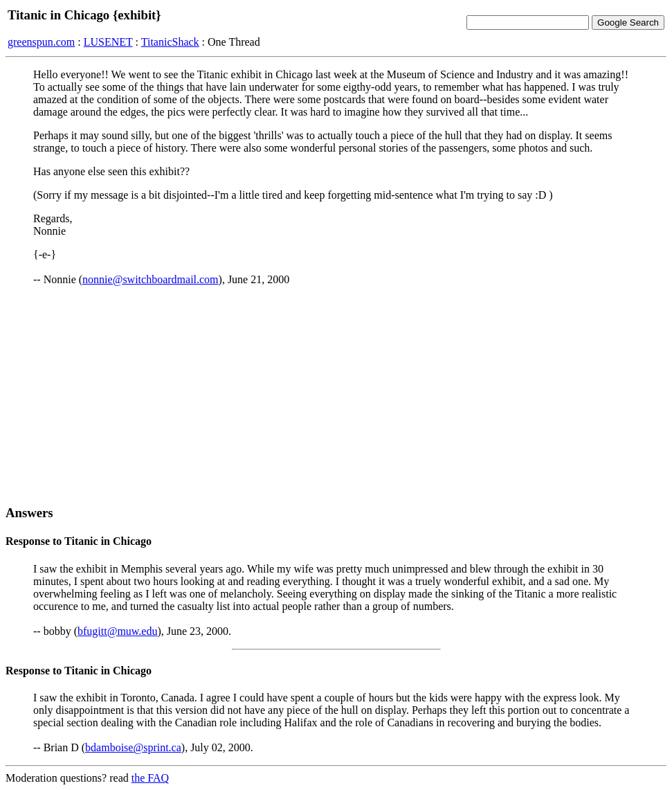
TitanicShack (170, 42)
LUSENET (108, 42)
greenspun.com (41, 42)
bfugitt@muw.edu (117, 631)
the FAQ (150, 778)
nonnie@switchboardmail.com (150, 279)
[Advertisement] (336, 395)
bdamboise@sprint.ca (133, 747)
